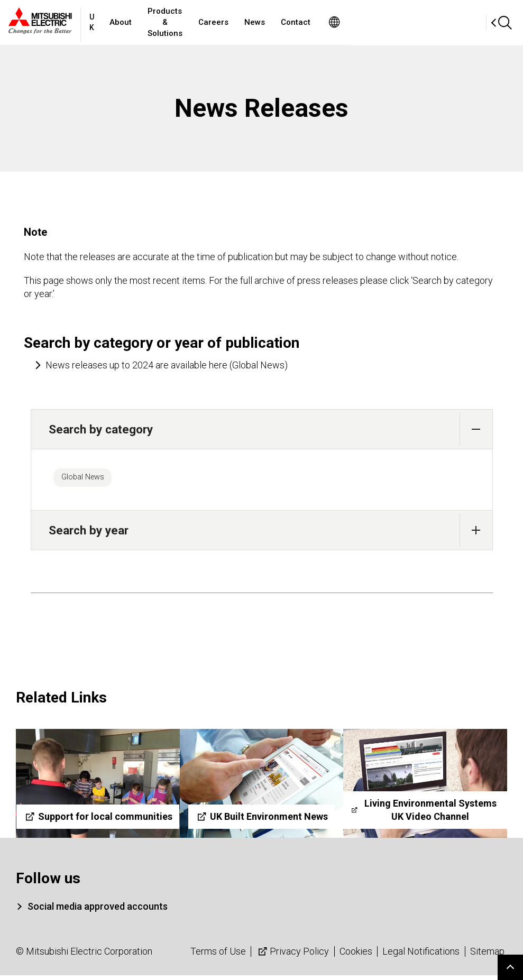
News (342, 22)
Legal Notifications (421, 956)
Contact (383, 22)
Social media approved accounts (98, 911)
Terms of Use (218, 956)
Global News (90, 479)
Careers (301, 22)
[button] (476, 429)
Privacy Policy (292, 956)
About (164, 22)
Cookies (356, 956)
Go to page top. (510, 967)
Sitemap (487, 956)
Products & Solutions (230, 22)
